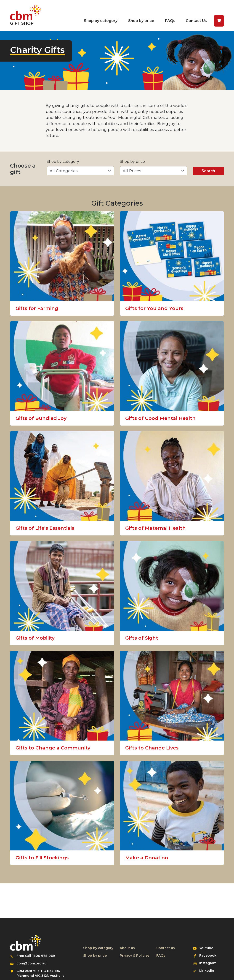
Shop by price (141, 21)
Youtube (210, 948)
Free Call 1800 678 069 (36, 956)
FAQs (170, 21)
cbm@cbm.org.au (31, 963)
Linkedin (210, 970)
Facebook (210, 955)
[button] (219, 21)
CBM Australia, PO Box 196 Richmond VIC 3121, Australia (40, 973)
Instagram (210, 963)
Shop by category (101, 21)
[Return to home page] (26, 16)
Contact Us (196, 21)
